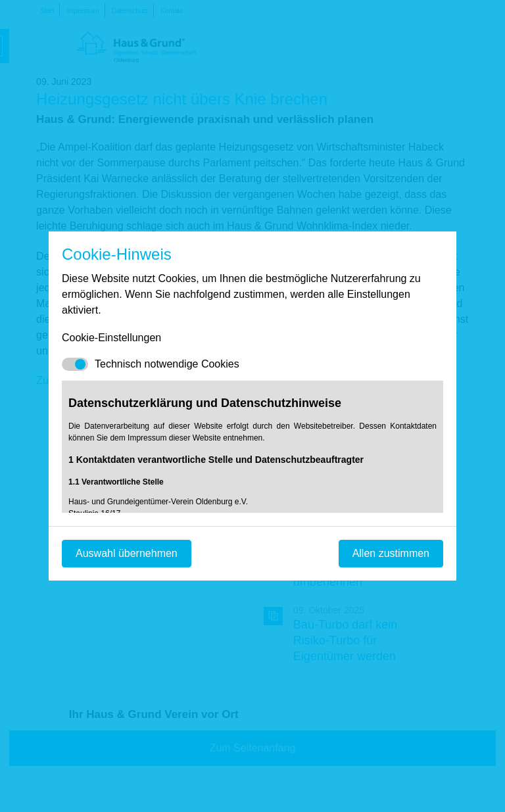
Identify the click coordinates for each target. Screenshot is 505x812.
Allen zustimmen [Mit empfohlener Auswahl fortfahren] (391, 553)
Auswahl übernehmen (127, 553)
